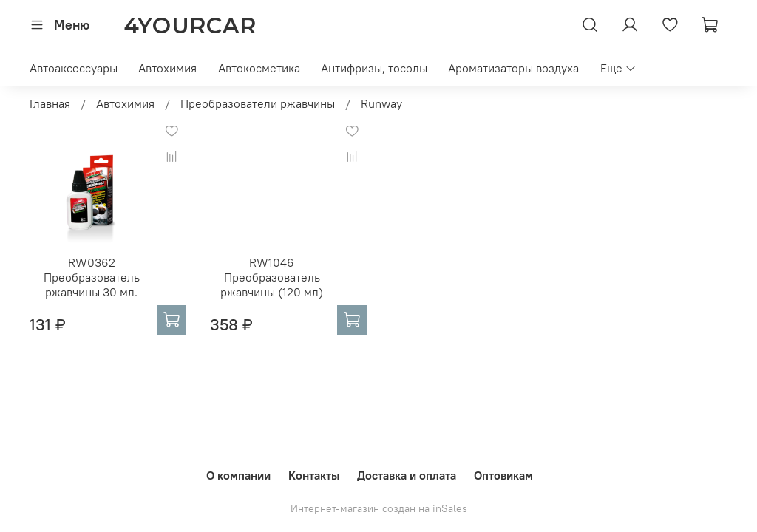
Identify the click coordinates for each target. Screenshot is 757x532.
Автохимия (167, 68)
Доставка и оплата (407, 475)
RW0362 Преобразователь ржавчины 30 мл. (92, 277)
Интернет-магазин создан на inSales (379, 508)
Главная (50, 103)
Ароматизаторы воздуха (513, 68)
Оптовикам (503, 475)
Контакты (314, 475)
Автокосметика (259, 68)
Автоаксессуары (74, 68)
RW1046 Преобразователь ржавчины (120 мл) (272, 277)
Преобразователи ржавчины (258, 103)
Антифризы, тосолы (374, 68)
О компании (238, 475)
